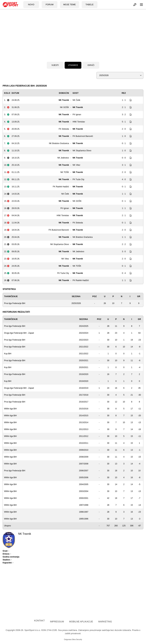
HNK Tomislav (79, 122)
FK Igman (77, 115)
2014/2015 (84, 416)
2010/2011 (84, 443)
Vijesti (55, 65)
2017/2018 (84, 395)
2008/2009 (84, 457)
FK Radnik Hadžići (61, 187)
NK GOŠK (65, 107)
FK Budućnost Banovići (83, 136)
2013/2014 (84, 422)
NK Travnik (64, 100)
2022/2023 (84, 340)
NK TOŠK (65, 172)
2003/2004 (84, 491)
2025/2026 (76, 303)
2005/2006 (84, 478)
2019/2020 (84, 374)
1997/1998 (84, 505)
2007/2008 (84, 464)
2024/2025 (84, 326)
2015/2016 (84, 409)
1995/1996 (84, 519)
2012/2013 (84, 429)
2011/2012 (84, 436)
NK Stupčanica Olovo (82, 151)
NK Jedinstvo (63, 158)
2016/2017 (84, 402)
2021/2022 (84, 347)
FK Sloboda (64, 129)
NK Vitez (76, 165)
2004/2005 (84, 484)
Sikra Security (77, 639)
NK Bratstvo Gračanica (59, 143)
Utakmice (73, 65)
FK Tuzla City (78, 179)
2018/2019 (84, 388)
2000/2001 (84, 498)
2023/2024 (84, 333)
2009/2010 (84, 450)
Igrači (91, 65)
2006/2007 (84, 471)
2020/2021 (84, 361)
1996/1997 (84, 512)
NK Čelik (76, 100)
